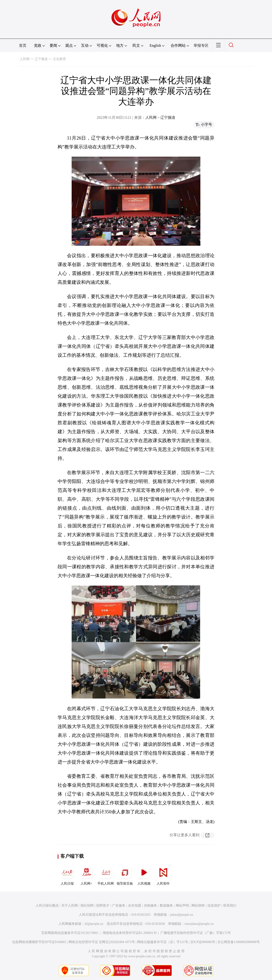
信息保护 (214, 906)
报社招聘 (87, 906)
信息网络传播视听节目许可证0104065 (39, 942)
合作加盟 (135, 906)
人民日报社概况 (47, 906)
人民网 (25, 59)
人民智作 (163, 875)
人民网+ (86, 875)
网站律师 (198, 906)
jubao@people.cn (182, 915)
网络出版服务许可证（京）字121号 (163, 942)
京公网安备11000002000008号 (239, 942)
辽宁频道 (41, 59)
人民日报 (67, 875)
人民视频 (144, 875)
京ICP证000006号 (203, 942)
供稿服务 (151, 906)
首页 (23, 45)
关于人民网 (70, 906)
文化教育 (59, 59)
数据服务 (166, 906)
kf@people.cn (94, 924)
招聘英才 (103, 906)
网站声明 (182, 906)
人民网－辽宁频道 (160, 117)
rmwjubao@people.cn (199, 924)
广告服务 (119, 906)
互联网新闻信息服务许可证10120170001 (70, 933)
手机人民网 (106, 875)
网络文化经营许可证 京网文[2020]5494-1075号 (102, 942)
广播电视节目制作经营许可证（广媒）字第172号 (196, 933)
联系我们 (230, 906)
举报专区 (201, 45)
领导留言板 (125, 875)
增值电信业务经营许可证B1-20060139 (130, 933)
